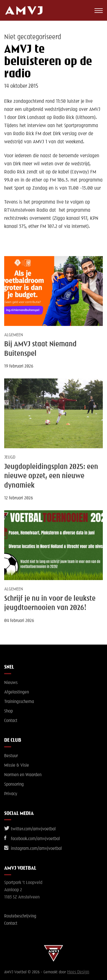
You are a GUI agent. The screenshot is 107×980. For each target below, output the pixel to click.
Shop (8, 711)
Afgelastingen (17, 692)
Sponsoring (14, 785)
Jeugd (10, 457)
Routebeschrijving (20, 916)
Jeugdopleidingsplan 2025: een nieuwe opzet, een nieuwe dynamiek (51, 476)
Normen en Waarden (23, 775)
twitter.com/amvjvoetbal (30, 829)
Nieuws (11, 683)
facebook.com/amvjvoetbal (32, 839)
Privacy (11, 794)
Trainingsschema (19, 702)
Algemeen (14, 335)
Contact (11, 721)
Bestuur (11, 756)
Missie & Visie (17, 766)
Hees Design (78, 972)
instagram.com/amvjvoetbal (33, 849)
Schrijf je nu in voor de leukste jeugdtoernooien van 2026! (50, 603)
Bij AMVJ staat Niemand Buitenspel (40, 349)
